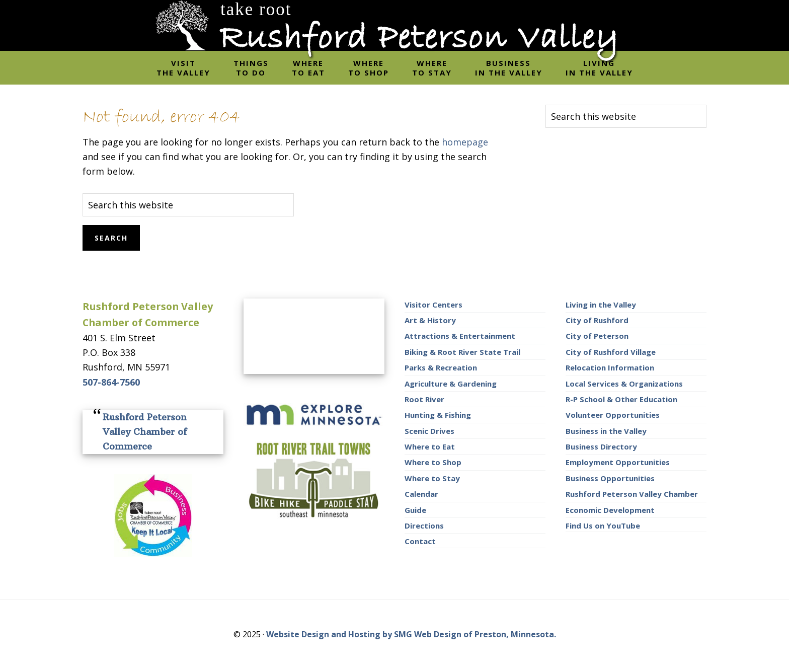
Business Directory (601, 446)
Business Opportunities (610, 478)
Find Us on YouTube (603, 526)
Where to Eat (430, 446)
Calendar (421, 494)
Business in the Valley (606, 431)
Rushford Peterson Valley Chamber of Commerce (145, 432)
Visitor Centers (433, 305)
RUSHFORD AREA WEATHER (314, 336)
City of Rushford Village (611, 352)
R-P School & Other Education (621, 399)
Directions (424, 526)
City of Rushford (597, 320)
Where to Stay (432, 478)
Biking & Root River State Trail (462, 352)
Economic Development (610, 510)
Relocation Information (610, 367)
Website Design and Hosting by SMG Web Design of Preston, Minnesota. (411, 634)
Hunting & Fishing (438, 415)
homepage (465, 142)
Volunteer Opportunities (613, 415)
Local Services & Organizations (624, 384)
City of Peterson (597, 336)
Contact (420, 541)
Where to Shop (433, 462)
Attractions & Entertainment (460, 336)
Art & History (430, 320)
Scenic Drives (429, 431)
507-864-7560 (111, 382)
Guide (415, 510)
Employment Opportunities (618, 462)
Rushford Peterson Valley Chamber (632, 494)
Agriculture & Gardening (451, 384)
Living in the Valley (601, 305)
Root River (424, 399)
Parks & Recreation (441, 367)
